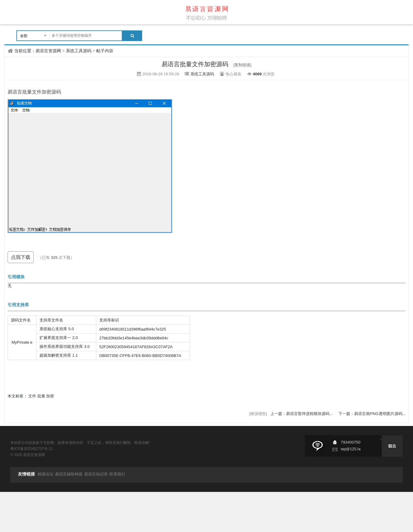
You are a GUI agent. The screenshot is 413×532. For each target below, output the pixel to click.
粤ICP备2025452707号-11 (32, 449)
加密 (50, 396)
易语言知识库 (96, 474)
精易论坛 (46, 474)
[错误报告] (258, 414)
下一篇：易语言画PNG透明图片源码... (372, 414)
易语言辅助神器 (69, 474)
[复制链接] (242, 65)
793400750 (351, 442)
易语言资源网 (48, 51)
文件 (32, 396)
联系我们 (117, 474)
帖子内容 (105, 51)
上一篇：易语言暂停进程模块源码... (302, 414)
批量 (41, 396)
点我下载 (21, 257)
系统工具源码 (79, 51)
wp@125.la (351, 449)
